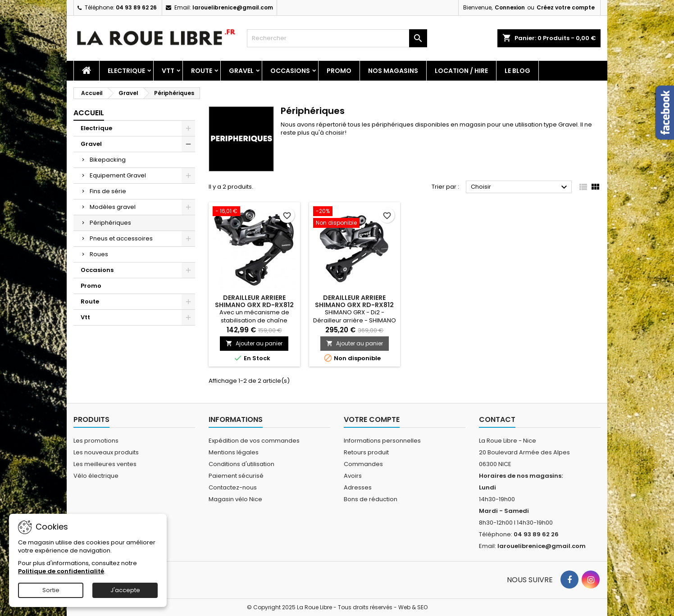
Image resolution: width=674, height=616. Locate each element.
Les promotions (96, 441)
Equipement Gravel (118, 175)
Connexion (510, 7)
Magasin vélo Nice (235, 499)
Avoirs (353, 476)
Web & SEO (413, 607)
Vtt (168, 71)
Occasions (290, 71)
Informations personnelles (382, 441)
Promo (339, 71)
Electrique (126, 71)
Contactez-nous (233, 487)
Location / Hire (461, 71)
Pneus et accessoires (121, 238)
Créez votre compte (566, 7)
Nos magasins (393, 71)
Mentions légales (234, 452)
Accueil (89, 113)
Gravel (241, 71)
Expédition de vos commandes (254, 441)
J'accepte (125, 590)
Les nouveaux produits (106, 452)
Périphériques (110, 223)
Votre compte (372, 419)
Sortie (51, 590)
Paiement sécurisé (236, 476)
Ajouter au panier (254, 343)
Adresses (358, 487)
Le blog (517, 71)
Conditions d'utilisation (241, 464)
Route (202, 71)
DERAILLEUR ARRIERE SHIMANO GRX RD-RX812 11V (254, 305)
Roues (99, 254)
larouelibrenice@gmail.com (233, 7)
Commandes (363, 464)
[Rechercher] (337, 38)
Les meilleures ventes (105, 464)
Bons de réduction (371, 499)
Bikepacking (108, 160)
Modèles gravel (113, 207)
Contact (497, 419)
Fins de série (108, 191)
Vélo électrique (96, 476)
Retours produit (366, 452)
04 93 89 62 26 (136, 7)
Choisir (520, 187)
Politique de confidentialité (61, 571)
